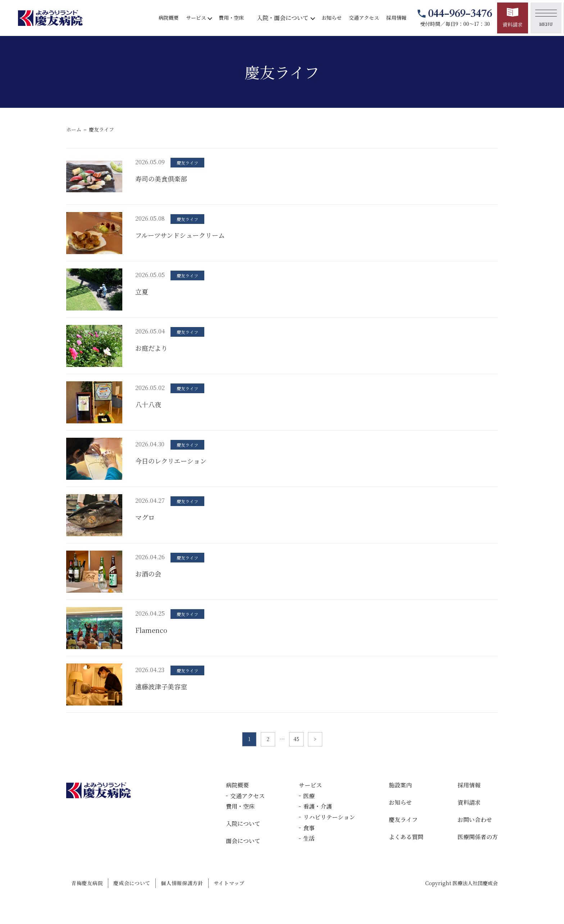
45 (296, 739)
